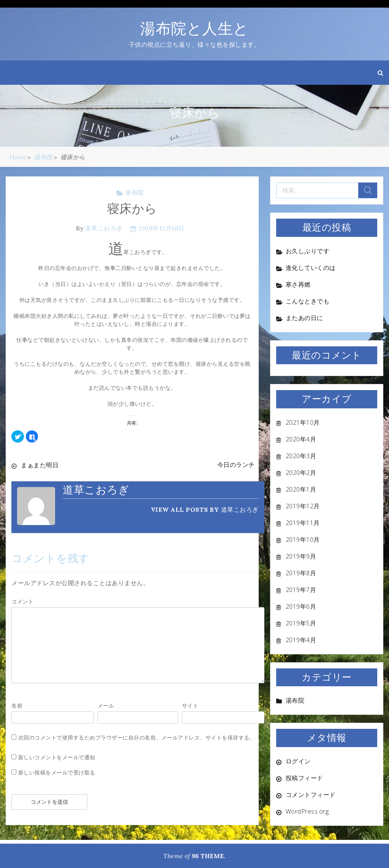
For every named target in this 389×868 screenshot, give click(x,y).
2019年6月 (301, 606)
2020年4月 (301, 439)
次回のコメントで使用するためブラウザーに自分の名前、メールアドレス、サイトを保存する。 (137, 737)
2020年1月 (301, 489)
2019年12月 (303, 506)
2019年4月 (301, 640)
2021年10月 (303, 422)
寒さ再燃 (298, 284)
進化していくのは (311, 268)
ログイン (298, 761)
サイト (190, 705)
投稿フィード (304, 778)
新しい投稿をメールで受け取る (57, 772)
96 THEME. (209, 856)
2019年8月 (301, 573)
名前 (17, 705)
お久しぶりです (308, 251)
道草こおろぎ (104, 228)
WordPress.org (307, 811)
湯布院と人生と (194, 28)
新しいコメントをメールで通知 (57, 757)
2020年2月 (301, 473)
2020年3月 (301, 456)
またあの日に (304, 318)
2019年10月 (303, 540)
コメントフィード (311, 795)
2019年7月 (301, 590)
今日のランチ (236, 465)
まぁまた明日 (40, 465)
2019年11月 (303, 523)
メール (106, 705)
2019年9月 (301, 556)
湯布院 (134, 192)
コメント (22, 601)
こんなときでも (308, 301)
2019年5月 (301, 623)
